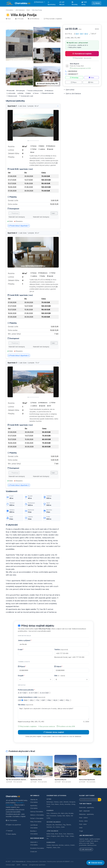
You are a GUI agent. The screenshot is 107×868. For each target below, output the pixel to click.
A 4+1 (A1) (34, 693)
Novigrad (72, 802)
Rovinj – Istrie (83, 821)
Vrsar (48, 807)
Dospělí (21, 676)
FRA (50, 700)
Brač (28, 10)
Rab (64, 816)
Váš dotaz (26, 705)
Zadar (63, 827)
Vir (54, 827)
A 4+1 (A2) (23, 693)
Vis (48, 838)
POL (68, 700)
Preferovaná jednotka (26, 690)
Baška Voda (50, 834)
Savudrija (67, 804)
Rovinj (62, 804)
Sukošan (49, 827)
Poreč (48, 804)
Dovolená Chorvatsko (37, 848)
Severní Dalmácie (54, 822)
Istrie (49, 799)
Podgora (53, 836)
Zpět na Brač (69, 90)
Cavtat (49, 845)
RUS (56, 700)
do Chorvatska (11, 820)
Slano (55, 847)
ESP (44, 700)
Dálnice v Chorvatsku (37, 815)
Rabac (57, 804)
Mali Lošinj (64, 813)
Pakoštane (59, 825)
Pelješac (49, 847)
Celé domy (84, 3)
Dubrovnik (55, 845)
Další (54, 213)
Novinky (75, 3)
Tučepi (72, 836)
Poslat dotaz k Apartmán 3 (19, 485)
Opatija (59, 816)
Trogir (67, 836)
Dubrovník (51, 842)
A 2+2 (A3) (45, 693)
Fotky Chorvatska (36, 822)
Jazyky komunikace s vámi (32, 697)
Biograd (49, 825)
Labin (61, 802)
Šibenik (69, 825)
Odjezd (58, 666)
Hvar (65, 834)
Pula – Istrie (83, 824)
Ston (59, 847)
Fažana (56, 802)
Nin (53, 825)
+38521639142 (71, 71)
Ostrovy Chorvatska (37, 812)
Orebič (72, 845)
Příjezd (22, 666)
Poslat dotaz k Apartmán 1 (19, 226)
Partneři (9, 831)
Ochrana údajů (10, 865)
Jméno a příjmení (25, 640)
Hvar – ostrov (83, 818)
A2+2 (86, 34)
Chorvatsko (9, 10)
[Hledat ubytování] (89, 800)
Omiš (48, 836)
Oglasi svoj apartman (13, 825)
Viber (91, 78)
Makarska (70, 834)
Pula (53, 804)
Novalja (71, 813)
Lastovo (67, 845)
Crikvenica (54, 813)
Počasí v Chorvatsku (37, 818)
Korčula (61, 845)
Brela (61, 834)
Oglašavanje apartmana (37, 865)
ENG (26, 700)
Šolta (62, 836)
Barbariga (50, 802)
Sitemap (25, 865)
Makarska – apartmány (86, 814)
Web (91, 82)
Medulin (66, 802)
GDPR (18, 865)
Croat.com (34, 852)
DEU (33, 700)
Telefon (61, 649)
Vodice (58, 827)
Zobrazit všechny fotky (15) (47, 84)
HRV (62, 700)
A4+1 (77, 34)
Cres (48, 813)
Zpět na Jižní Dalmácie (72, 94)
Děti (60, 676)
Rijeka (68, 816)
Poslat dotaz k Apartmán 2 (19, 355)
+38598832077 (72, 74)
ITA (38, 700)
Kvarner (50, 810)
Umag (73, 804)
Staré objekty (11, 834)
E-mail (21, 649)
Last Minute (62, 3)
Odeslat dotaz (95, 863)
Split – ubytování (84, 811)
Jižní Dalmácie (20, 10)
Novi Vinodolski (51, 816)
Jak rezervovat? (86, 849)
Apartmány (52, 3)
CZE (20, 700)
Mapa (74, 82)
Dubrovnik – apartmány (87, 807)
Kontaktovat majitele (82, 54)
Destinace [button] (39, 2)
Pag (64, 825)
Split (58, 836)
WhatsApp (74, 78)
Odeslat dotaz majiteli (53, 732)
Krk (59, 813)
